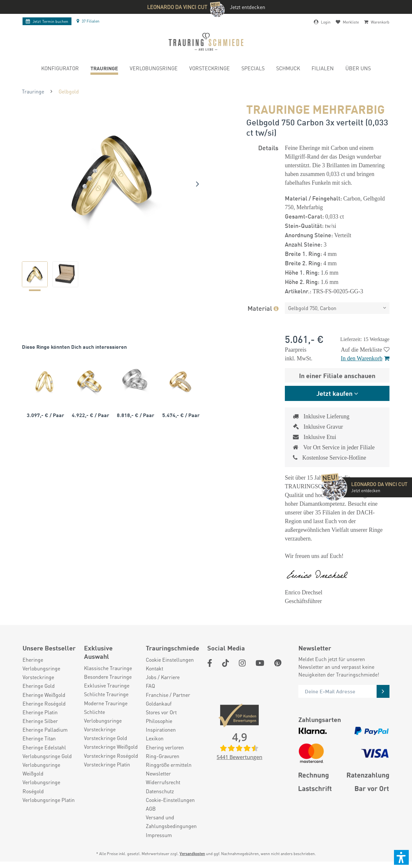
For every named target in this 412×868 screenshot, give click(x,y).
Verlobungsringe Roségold (41, 786)
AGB (151, 809)
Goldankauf (159, 703)
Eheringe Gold (39, 686)
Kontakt (154, 668)
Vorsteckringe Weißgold (111, 747)
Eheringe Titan (39, 738)
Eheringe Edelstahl (44, 747)
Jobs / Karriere (163, 677)
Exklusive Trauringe (107, 685)
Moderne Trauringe (106, 703)
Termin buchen (47, 21)
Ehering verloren (165, 747)
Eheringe (33, 660)
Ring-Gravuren (163, 756)
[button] (401, 857)
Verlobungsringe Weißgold (41, 769)
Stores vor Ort (161, 712)
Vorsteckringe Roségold (111, 756)
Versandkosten (192, 854)
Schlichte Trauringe (106, 694)
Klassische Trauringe (108, 668)
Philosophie (159, 721)
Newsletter (158, 773)
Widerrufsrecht (163, 782)
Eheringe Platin (40, 712)
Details (268, 147)
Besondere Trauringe (108, 677)
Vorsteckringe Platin (107, 764)
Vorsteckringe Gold (106, 738)
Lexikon (155, 738)
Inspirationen (161, 730)
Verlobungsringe (41, 668)
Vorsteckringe (38, 677)
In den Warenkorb (365, 358)
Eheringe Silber (40, 721)
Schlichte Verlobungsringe (103, 716)
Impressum (159, 835)
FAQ (150, 686)
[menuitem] (60, 69)
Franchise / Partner (168, 695)
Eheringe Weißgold (44, 695)
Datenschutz (160, 791)
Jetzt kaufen (334, 393)
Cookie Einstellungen (170, 660)
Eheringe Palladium (45, 730)
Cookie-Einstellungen (170, 800)
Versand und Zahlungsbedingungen (171, 822)
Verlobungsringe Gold (47, 756)
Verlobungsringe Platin (49, 800)
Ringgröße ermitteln (169, 765)
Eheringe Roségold (44, 703)
